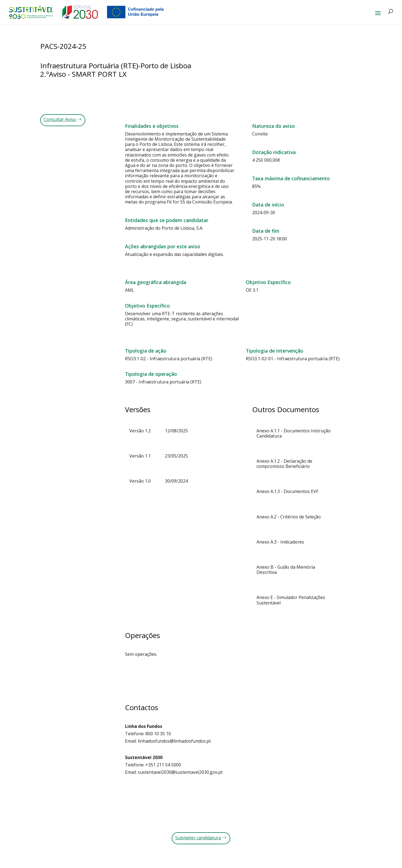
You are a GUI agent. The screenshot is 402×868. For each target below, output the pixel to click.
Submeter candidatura (198, 838)
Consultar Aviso (60, 119)
